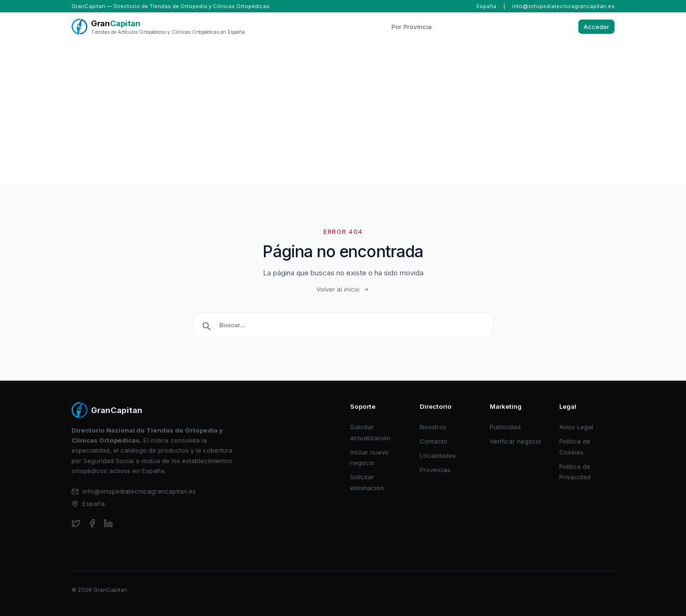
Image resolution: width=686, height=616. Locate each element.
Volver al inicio (343, 289)
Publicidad (505, 427)
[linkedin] (108, 523)
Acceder (596, 27)
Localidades (438, 455)
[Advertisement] (343, 112)
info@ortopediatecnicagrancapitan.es (563, 6)
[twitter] (76, 523)
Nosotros (433, 427)
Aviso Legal (576, 427)
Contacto (434, 441)
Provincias (435, 470)
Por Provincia (412, 27)
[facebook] (92, 523)
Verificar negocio (515, 441)
